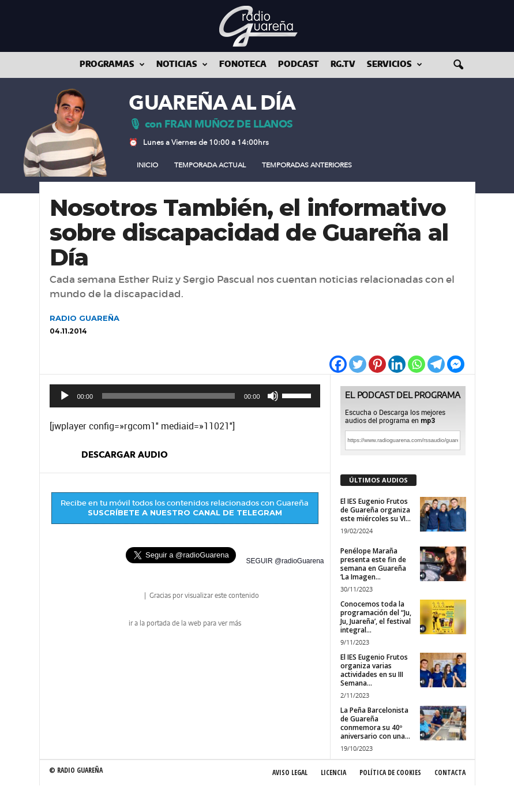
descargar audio (125, 455)
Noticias (182, 65)
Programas (112, 65)
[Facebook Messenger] (456, 364)
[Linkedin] (397, 364)
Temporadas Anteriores (307, 165)
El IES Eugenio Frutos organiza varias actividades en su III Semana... (374, 670)
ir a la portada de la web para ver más (185, 623)
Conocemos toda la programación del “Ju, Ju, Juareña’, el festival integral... (376, 617)
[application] (185, 396)
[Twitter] (358, 364)
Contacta (450, 772)
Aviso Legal (290, 772)
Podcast (299, 65)
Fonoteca (243, 65)
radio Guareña (126, 596)
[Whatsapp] (417, 364)
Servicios (395, 65)
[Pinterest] (377, 364)
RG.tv (343, 65)
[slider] (168, 396)
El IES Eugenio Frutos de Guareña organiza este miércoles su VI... (376, 510)
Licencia (333, 772)
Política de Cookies (390, 772)
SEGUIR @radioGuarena (285, 561)
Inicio (147, 165)
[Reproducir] (65, 396)
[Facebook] (338, 364)
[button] (458, 65)
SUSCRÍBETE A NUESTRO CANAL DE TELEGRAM (185, 512)
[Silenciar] (273, 396)
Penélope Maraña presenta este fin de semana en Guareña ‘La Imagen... (373, 564)
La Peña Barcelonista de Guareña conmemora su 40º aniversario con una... (375, 723)
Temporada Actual (210, 165)
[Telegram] (436, 364)
